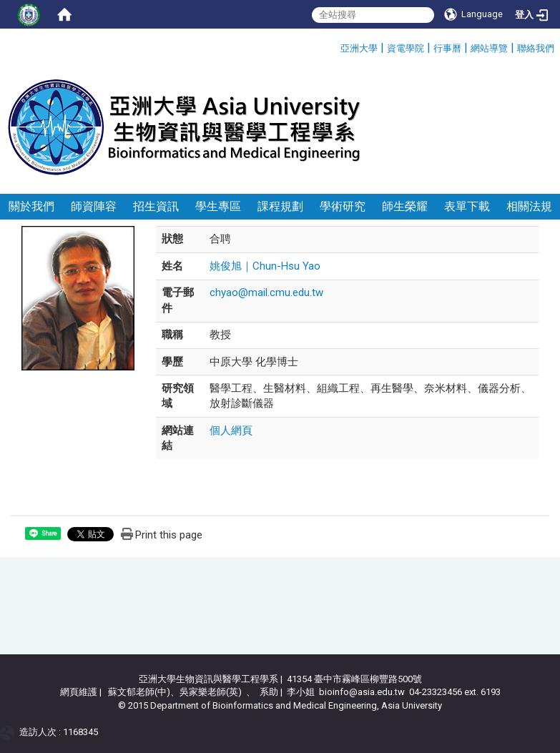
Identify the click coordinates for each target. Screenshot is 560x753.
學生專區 (218, 206)
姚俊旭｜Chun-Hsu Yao (265, 266)
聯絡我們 (536, 48)
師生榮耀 (405, 206)
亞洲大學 (359, 48)
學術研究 (343, 206)
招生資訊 (156, 206)
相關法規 (529, 206)
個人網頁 (231, 430)
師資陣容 (94, 206)
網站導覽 (489, 48)
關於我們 (31, 206)
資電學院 (406, 48)
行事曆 (447, 48)
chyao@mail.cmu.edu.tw (266, 292)
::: (335, 46)
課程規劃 (280, 206)
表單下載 (467, 206)
